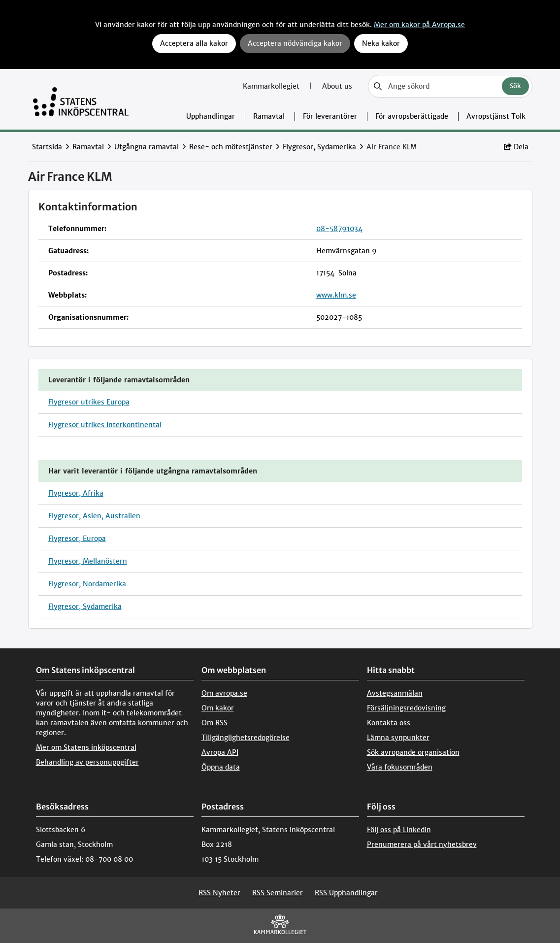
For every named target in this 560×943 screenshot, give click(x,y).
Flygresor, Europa (77, 539)
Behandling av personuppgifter (87, 762)
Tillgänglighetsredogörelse (246, 738)
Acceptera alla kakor (194, 43)
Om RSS (214, 723)
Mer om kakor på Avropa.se (419, 25)
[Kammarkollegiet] (280, 926)
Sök (515, 86)
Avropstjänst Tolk (496, 116)
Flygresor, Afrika (76, 493)
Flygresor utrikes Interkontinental (105, 425)
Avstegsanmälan (395, 693)
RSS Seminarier (278, 893)
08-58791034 (339, 229)
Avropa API (220, 752)
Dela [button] (516, 147)
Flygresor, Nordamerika (87, 584)
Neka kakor (381, 43)
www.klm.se (336, 295)
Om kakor (218, 708)
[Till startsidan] (81, 99)
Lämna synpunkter (398, 738)
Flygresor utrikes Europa (89, 402)
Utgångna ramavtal (147, 147)
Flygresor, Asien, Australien (94, 516)
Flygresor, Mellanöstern (88, 561)
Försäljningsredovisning (406, 708)
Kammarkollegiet (272, 86)
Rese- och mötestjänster (231, 147)
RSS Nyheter (219, 893)
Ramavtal (269, 116)
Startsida (47, 147)
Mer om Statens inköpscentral (86, 747)
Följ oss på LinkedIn (399, 830)
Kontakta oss (389, 723)
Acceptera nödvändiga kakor (295, 43)
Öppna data (221, 767)
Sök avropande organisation (413, 752)
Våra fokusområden (400, 767)
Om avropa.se (224, 693)
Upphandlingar (211, 116)
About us (337, 86)
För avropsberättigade (412, 116)
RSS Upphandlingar (346, 893)
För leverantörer (330, 116)
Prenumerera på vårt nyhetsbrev (422, 844)
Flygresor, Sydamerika (319, 147)
